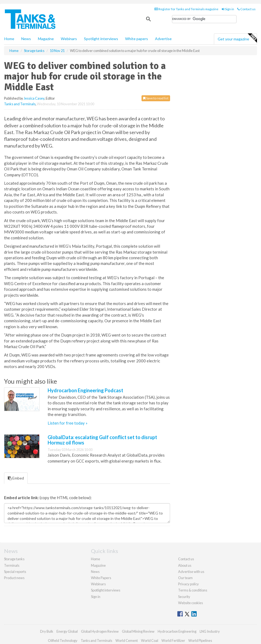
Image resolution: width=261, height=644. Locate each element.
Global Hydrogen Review (100, 631)
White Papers (101, 578)
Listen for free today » (68, 423)
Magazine (46, 39)
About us (185, 565)
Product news (14, 578)
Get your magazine (237, 38)
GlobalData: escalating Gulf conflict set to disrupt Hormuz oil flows (102, 440)
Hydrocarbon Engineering (177, 631)
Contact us (246, 9)
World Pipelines (200, 640)
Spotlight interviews (101, 39)
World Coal (150, 640)
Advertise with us (191, 572)
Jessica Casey (34, 98)
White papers (137, 39)
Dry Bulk (47, 631)
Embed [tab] (16, 478)
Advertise (163, 39)
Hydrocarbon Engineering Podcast (85, 390)
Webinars (69, 39)
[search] (204, 19)
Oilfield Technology (63, 640)
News (95, 572)
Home (9, 39)
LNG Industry (210, 631)
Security (184, 597)
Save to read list (156, 98)
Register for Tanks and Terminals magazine (186, 9)
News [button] (26, 39)
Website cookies (191, 603)
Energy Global (67, 631)
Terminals (12, 565)
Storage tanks (14, 559)
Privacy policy (188, 584)
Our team (185, 578)
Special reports (15, 572)
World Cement (127, 640)
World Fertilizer (173, 640)
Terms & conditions (193, 590)
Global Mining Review (138, 631)
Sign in (228, 9)
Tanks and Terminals (20, 104)
